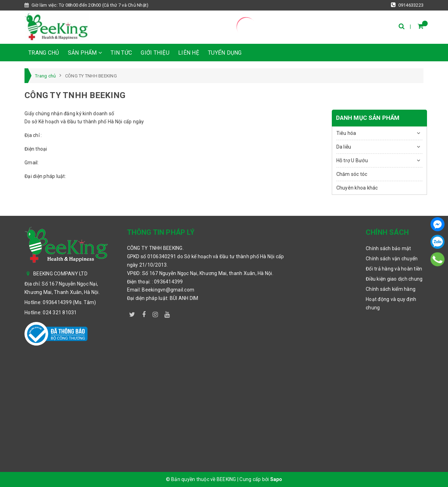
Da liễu (344, 147)
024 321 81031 (60, 313)
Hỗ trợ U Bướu (352, 160)
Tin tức (121, 53)
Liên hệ (189, 53)
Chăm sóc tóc (352, 174)
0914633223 (407, 5)
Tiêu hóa (346, 133)
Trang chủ (44, 53)
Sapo (276, 479)
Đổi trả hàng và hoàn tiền (394, 269)
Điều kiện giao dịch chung (394, 279)
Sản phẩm (85, 53)
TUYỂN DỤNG (225, 53)
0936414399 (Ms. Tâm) (69, 302)
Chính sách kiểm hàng (391, 289)
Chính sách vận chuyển (392, 259)
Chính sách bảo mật (388, 248)
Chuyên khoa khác (357, 188)
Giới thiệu (155, 53)
